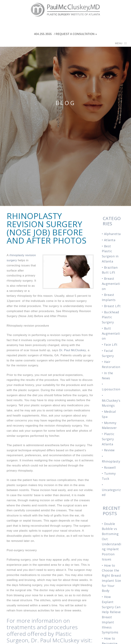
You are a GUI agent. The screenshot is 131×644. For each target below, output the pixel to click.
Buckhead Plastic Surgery (110, 317)
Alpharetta (112, 234)
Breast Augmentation (111, 284)
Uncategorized (111, 492)
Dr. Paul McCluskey (73, 350)
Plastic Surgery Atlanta (108, 439)
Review (109, 450)
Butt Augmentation (111, 333)
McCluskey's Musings (111, 403)
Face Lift (111, 345)
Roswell (110, 467)
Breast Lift (112, 306)
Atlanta (110, 240)
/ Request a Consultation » (75, 34)
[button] (119, 43)
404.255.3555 (43, 34)
